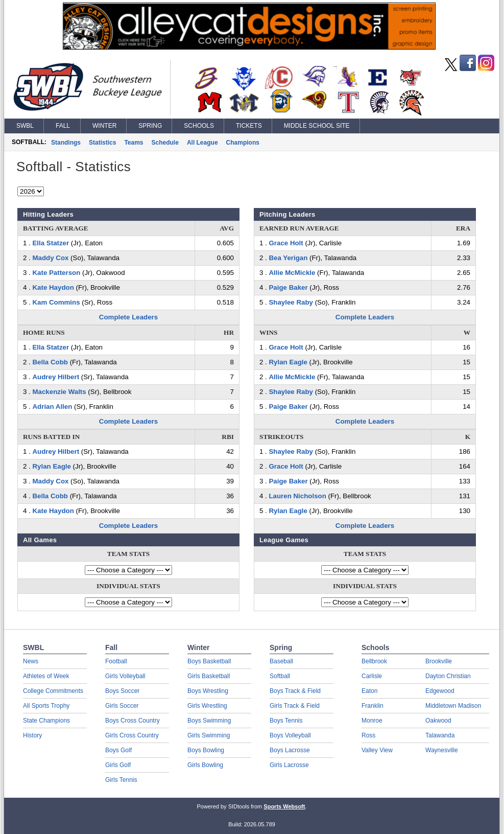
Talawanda (440, 735)
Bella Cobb (50, 362)
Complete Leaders (128, 317)
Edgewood (440, 691)
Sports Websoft (284, 806)
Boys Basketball (209, 661)
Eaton (369, 691)
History (32, 735)
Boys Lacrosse (290, 750)
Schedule (165, 143)
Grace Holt (286, 243)
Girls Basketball (209, 676)
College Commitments (53, 691)
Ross (368, 735)
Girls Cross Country (132, 735)
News (31, 661)
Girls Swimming (209, 735)
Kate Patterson (56, 273)
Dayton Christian (448, 676)
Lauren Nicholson (297, 496)
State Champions (46, 721)
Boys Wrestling (208, 691)
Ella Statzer (51, 243)
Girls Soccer (122, 706)
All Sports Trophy (46, 706)
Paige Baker (288, 287)
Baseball (281, 661)
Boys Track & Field (295, 691)
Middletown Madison (453, 706)
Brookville (439, 661)
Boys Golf (118, 750)
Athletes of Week (46, 676)
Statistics (102, 143)
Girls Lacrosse (289, 765)
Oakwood (438, 721)
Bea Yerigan (288, 258)
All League (202, 143)
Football (116, 661)
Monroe (372, 721)
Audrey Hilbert (56, 377)
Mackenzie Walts (59, 392)
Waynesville (442, 750)
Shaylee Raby (291, 302)
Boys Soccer (122, 691)
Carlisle (372, 676)
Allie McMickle (292, 273)
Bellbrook (374, 661)
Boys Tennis (286, 721)
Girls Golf (118, 765)
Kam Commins (56, 302)
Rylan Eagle (51, 466)
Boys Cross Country (133, 721)
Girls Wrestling (207, 706)
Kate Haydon (53, 287)
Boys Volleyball (290, 735)
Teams (134, 143)
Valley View (377, 750)
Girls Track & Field (295, 706)
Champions (243, 143)
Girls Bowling (205, 765)
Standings (66, 143)
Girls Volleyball (125, 676)
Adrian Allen (52, 407)
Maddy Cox (50, 258)
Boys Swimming (209, 721)
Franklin (373, 706)
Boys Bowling (206, 750)
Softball (280, 676)
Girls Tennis (121, 780)
